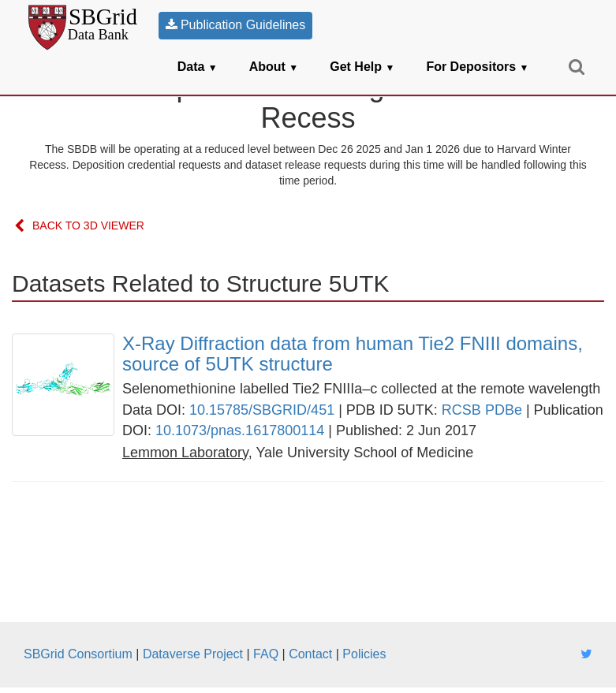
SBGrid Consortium (78, 654)
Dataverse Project (193, 654)
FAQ (266, 654)
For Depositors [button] (477, 67)
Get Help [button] (362, 67)
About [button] (274, 67)
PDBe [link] (504, 410)
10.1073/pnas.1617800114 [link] (240, 430)
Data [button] (198, 67)
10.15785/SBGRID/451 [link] (262, 410)
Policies (364, 654)
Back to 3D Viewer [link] (79, 227)
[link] (363, 354)
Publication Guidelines (236, 25)
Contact (310, 654)
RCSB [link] (461, 410)
